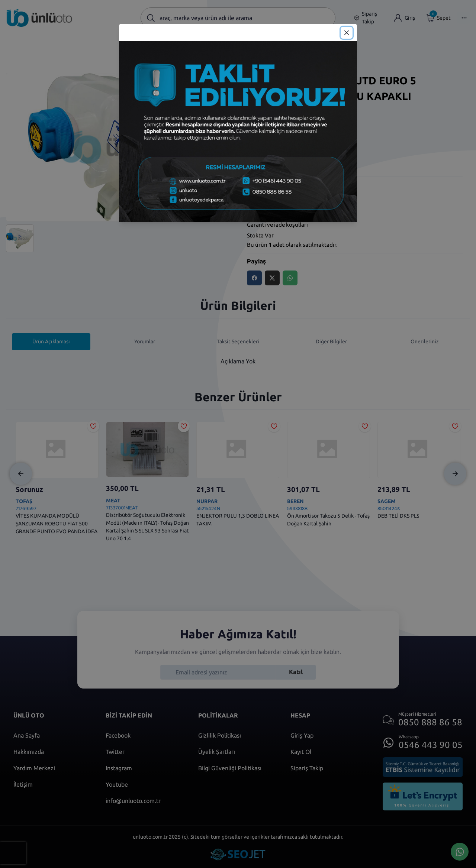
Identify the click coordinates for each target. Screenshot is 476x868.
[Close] (347, 33)
